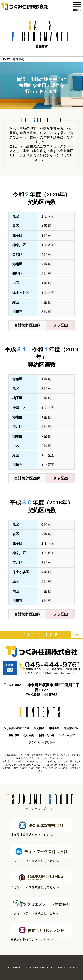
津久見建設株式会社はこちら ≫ (41, 827)
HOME (6, 59)
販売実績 (39, 728)
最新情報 (14, 735)
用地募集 (54, 728)
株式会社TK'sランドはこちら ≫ (41, 932)
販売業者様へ (72, 728)
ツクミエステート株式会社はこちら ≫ (41, 906)
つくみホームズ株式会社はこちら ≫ (41, 880)
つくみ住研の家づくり (16, 728)
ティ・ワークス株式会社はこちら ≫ (41, 854)
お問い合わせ (46, 735)
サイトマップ (67, 735)
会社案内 (29, 735)
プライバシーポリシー (42, 742)
